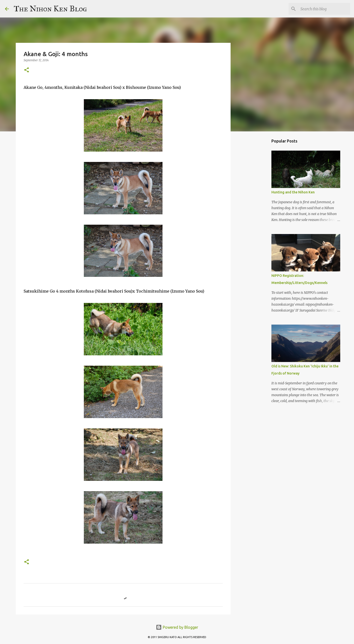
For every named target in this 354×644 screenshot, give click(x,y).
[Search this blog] (324, 9)
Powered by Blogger (177, 627)
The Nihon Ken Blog (50, 9)
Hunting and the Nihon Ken (293, 192)
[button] (27, 70)
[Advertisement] (256, 213)
